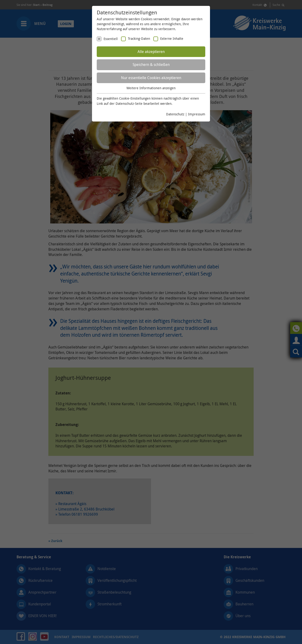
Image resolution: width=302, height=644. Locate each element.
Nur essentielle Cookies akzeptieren (151, 78)
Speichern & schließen (151, 65)
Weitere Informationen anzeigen (151, 88)
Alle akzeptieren (151, 52)
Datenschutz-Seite (129, 103)
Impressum (197, 114)
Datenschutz (175, 114)
